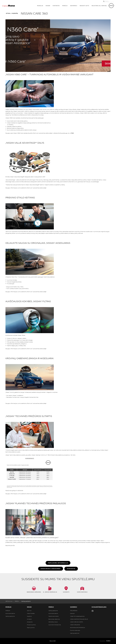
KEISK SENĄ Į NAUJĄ (53, 622)
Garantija (72, 613)
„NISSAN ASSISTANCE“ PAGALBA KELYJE (79, 619)
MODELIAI (40, 6)
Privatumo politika (31, 625)
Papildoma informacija (58, 563)
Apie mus (29, 611)
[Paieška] (104, 1)
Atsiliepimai (30, 622)
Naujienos (29, 616)
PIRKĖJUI (65, 6)
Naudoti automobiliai (53, 616)
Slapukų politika (31, 628)
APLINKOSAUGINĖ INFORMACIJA (77, 628)
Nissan (48, 6)
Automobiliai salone (10, 613)
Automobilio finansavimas (55, 625)
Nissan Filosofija (31, 613)
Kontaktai (56, 6)
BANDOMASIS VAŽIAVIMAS (51, 569)
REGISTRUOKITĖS (10, 546)
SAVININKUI (74, 6)
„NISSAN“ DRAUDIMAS (75, 625)
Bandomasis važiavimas (54, 619)
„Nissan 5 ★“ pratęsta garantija (77, 616)
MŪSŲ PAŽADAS (74, 611)
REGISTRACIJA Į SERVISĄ (99, 6)
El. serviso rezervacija (75, 630)
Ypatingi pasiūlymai (10, 616)
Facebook (93, 611)
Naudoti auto (84, 6)
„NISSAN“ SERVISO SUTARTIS (76, 622)
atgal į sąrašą (12, 13)
